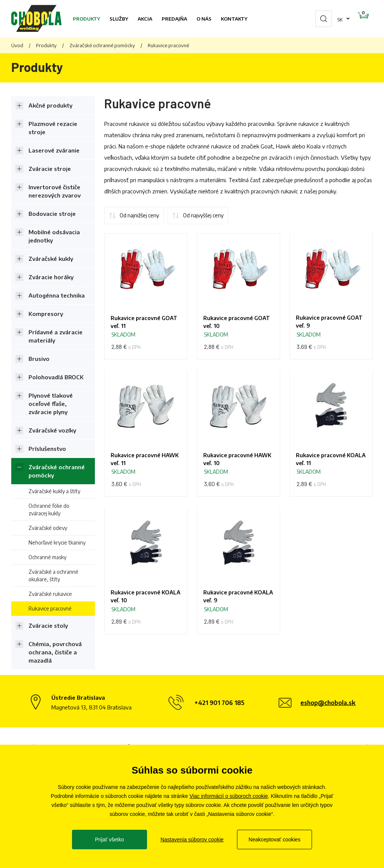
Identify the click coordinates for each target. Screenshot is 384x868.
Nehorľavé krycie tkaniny (57, 542)
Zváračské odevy (48, 528)
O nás (204, 19)
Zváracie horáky (51, 277)
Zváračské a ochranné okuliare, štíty (53, 575)
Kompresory (46, 314)
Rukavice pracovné (50, 608)
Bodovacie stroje (52, 214)
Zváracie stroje (50, 169)
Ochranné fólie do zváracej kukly (49, 510)
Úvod (17, 45)
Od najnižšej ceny (139, 215)
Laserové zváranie (54, 150)
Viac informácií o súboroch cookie (229, 796)
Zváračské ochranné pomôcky (102, 45)
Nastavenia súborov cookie (192, 840)
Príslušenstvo (47, 449)
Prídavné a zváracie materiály (55, 336)
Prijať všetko (109, 840)
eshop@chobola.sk (328, 703)
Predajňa (174, 19)
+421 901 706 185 (220, 703)
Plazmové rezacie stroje (53, 128)
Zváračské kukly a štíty (54, 491)
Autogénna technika (57, 295)
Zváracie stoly (48, 626)
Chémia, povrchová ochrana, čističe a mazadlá (55, 652)
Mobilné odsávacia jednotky (54, 236)
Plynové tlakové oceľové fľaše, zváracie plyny (51, 404)
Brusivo (39, 359)
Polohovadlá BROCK (56, 377)
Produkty (86, 19)
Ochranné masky (47, 557)
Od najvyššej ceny (203, 215)
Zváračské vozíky (52, 430)
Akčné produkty (50, 105)
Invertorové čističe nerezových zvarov (55, 191)
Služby (119, 19)
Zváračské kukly (51, 259)
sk (316, 19)
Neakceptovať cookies (274, 840)
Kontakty (234, 19)
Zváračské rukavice (50, 594)
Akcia (145, 19)
